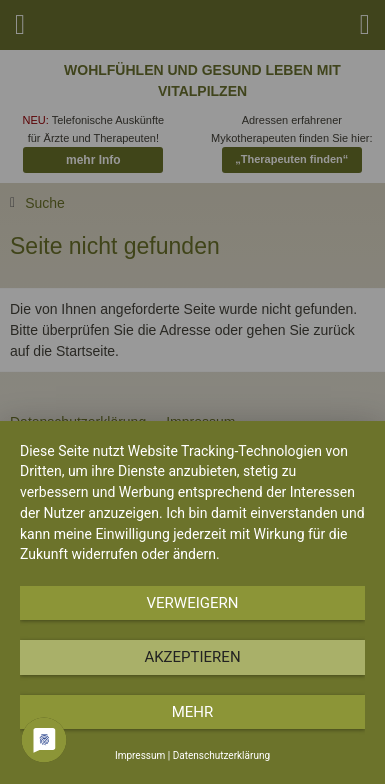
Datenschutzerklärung (221, 755)
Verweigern (193, 603)
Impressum (140, 755)
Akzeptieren (192, 657)
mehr (193, 712)
